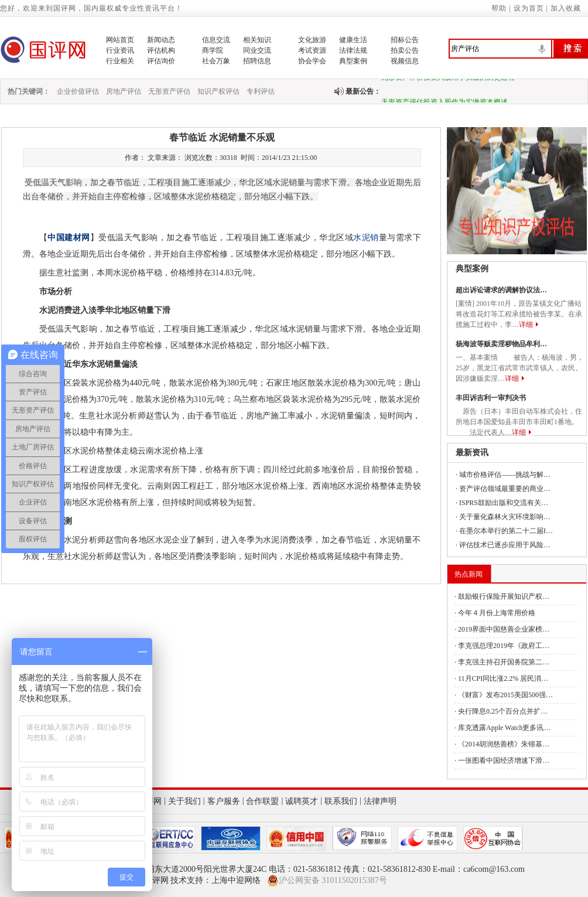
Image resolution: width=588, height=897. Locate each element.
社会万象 (216, 61)
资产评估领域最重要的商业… (505, 489)
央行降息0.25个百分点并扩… (503, 711)
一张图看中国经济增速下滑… (504, 760)
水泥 (362, 238)
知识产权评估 (218, 91)
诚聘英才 (302, 801)
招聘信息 (257, 61)
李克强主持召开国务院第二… (504, 662)
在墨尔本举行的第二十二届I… (506, 531)
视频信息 (405, 61)
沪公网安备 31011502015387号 (327, 881)
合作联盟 (262, 801)
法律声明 (380, 801)
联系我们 (341, 801)
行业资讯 (120, 50)
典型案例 (353, 61)
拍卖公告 (405, 50)
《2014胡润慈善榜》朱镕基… (504, 744)
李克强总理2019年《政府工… (504, 646)
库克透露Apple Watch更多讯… (504, 728)
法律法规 (353, 50)
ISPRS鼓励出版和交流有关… (504, 503)
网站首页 (120, 40)
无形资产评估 (169, 91)
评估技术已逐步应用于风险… (505, 545)
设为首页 (529, 8)
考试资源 (312, 50)
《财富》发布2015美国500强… (505, 695)
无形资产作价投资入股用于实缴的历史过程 (448, 80)
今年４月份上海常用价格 (497, 613)
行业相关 (120, 61)
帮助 (499, 8)
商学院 (213, 50)
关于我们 (184, 801)
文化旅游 (312, 40)
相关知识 (257, 40)
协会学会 (312, 61)
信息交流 (216, 40)
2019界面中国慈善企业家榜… (504, 629)
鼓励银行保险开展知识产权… (504, 596)
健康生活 (353, 40)
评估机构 (161, 50)
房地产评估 (124, 91)
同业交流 (257, 50)
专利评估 (261, 91)
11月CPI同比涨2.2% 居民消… (503, 678)
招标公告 (405, 40)
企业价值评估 (78, 91)
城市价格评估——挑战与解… (505, 475)
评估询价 (161, 61)
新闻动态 (161, 40)
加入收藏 (566, 8)
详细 (526, 325)
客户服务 (224, 801)
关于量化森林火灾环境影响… (505, 517)
